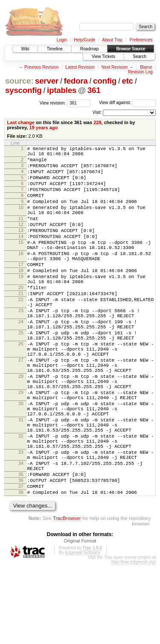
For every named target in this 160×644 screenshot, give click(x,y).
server (47, 81)
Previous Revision (41, 67)
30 (21, 461)
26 (21, 387)
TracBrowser (67, 597)
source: (19, 81)
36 (21, 556)
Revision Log (140, 72)
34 (21, 535)
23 (21, 346)
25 (21, 374)
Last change (21, 122)
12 (21, 241)
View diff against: (127, 103)
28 (21, 427)
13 (21, 248)
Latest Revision (80, 67)
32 (21, 501)
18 (21, 297)
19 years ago (44, 128)
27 (21, 407)
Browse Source (131, 49)
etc (127, 81)
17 (21, 290)
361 (94, 90)
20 (21, 318)
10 (21, 220)
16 (21, 276)
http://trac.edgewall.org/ (134, 641)
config (105, 81)
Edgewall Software (83, 632)
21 (21, 325)
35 (21, 548)
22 (21, 333)
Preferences (141, 40)
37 (21, 563)
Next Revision (115, 67)
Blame (146, 67)
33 (21, 521)
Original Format (80, 620)
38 (21, 570)
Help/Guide (84, 40)
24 (21, 360)
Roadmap (89, 49)
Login (62, 40)
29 (21, 447)
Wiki (25, 49)
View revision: (53, 103)
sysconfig (23, 90)
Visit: (97, 112)
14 (21, 255)
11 (21, 234)
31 (21, 481)
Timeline (54, 49)
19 (21, 305)
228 (97, 122)
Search (140, 57)
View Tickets (103, 57)
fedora (76, 81)
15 (21, 263)
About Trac (112, 40)
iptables (62, 90)
